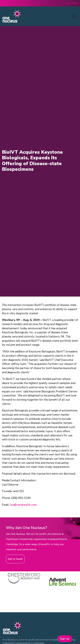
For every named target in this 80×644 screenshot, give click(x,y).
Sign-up (65, 639)
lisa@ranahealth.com (23, 505)
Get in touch (15, 559)
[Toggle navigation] (74, 16)
